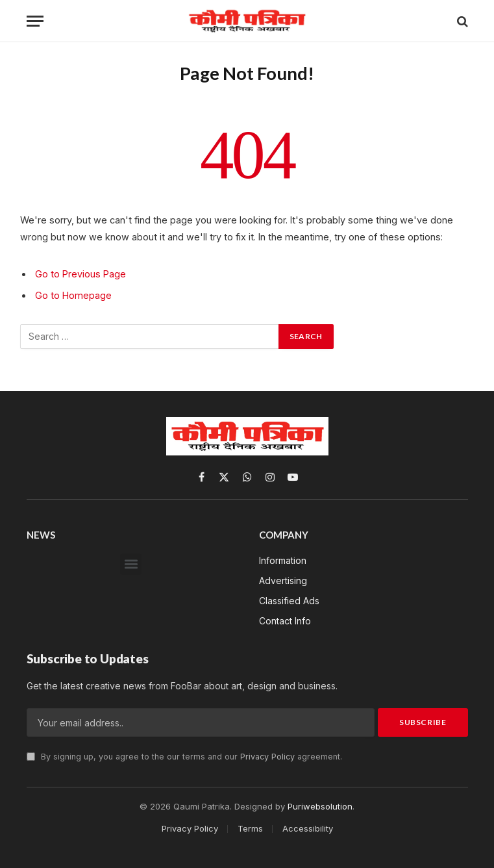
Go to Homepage (73, 295)
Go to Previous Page (80, 274)
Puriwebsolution (320, 806)
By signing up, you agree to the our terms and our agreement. (184, 757)
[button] (131, 564)
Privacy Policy (267, 757)
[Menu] (35, 21)
